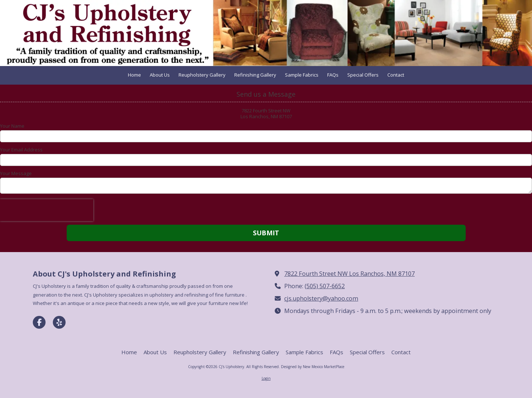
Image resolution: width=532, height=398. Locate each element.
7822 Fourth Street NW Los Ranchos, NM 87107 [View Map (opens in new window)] (349, 274)
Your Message (16, 173)
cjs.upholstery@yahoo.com (321, 298)
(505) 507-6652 (325, 286)
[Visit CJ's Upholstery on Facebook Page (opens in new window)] (39, 322)
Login (266, 378)
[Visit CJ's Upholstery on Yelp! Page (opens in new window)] (59, 322)
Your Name (12, 126)
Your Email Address (21, 150)
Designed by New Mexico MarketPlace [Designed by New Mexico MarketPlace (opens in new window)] (313, 367)
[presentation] (47, 210)
